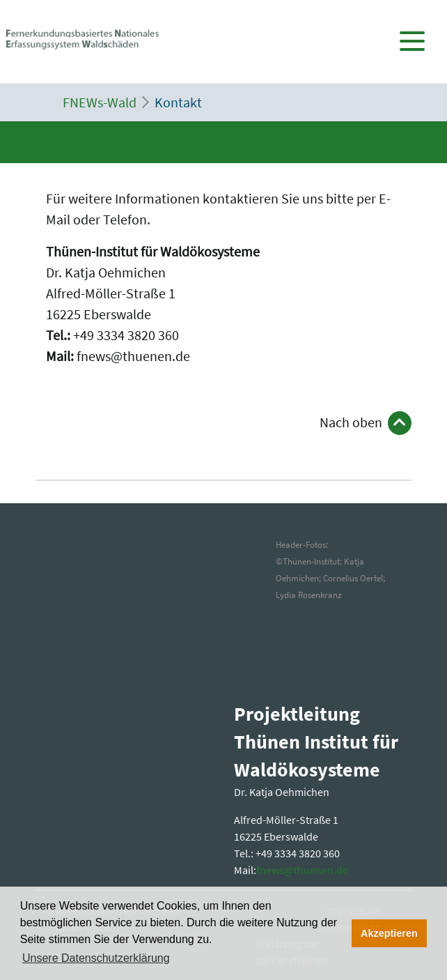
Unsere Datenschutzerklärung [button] (96, 958)
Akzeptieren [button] (389, 933)
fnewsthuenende (302, 870)
